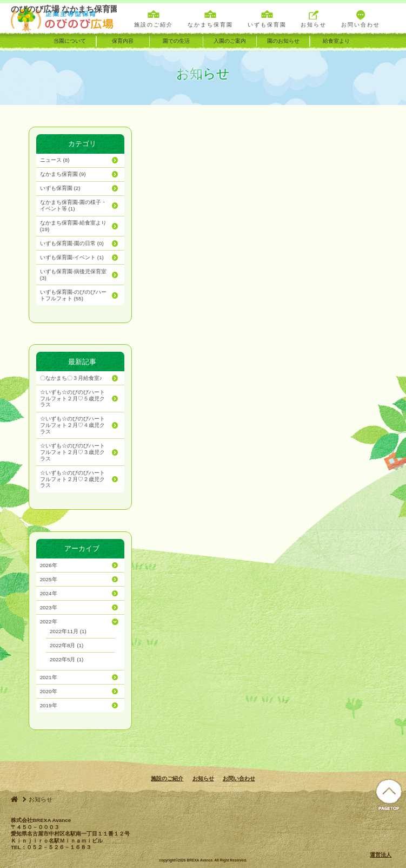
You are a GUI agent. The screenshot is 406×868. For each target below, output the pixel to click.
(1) (73, 205)
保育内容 (123, 41)
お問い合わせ (239, 778)
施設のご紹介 (167, 778)
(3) (73, 275)
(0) (72, 243)
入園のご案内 (230, 41)
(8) (55, 160)
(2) (60, 188)
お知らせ (203, 778)
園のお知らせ (283, 41)
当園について (70, 41)
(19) (73, 226)
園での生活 (176, 41)
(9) (63, 174)
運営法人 (381, 855)
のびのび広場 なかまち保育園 (64, 18)
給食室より (336, 41)
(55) (73, 295)
